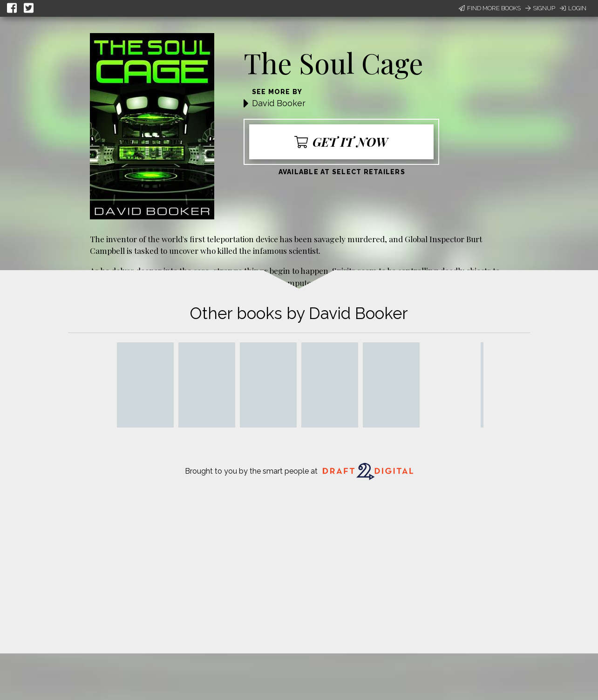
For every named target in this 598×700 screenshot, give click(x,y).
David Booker (279, 103)
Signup (540, 8)
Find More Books (490, 8)
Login (573, 8)
